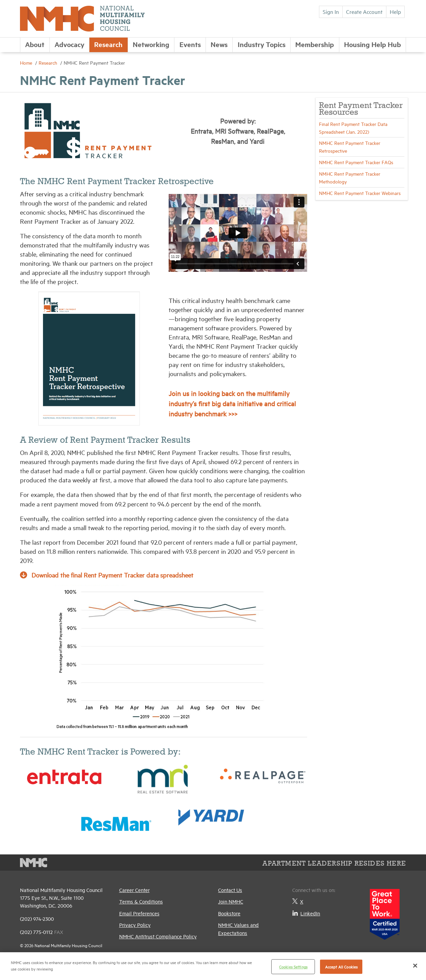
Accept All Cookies (341, 967)
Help (395, 12)
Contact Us (230, 890)
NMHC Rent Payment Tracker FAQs (356, 162)
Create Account (364, 12)
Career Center (134, 890)
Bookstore (229, 913)
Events (190, 44)
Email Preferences (139, 913)
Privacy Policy (135, 925)
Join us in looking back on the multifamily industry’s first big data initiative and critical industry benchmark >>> (232, 403)
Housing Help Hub (372, 44)
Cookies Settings (293, 967)
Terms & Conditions (141, 901)
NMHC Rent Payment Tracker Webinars (360, 193)
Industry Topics (262, 44)
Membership (315, 44)
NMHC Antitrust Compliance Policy (158, 936)
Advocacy (69, 44)
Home (27, 62)
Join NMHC (231, 901)
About (35, 44)
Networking (151, 44)
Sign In (331, 12)
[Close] (415, 965)
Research (108, 44)
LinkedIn (306, 913)
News (219, 44)
